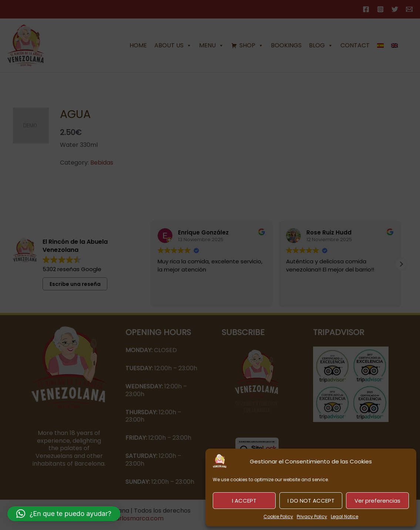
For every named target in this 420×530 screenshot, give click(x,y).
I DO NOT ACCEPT (311, 501)
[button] (64, 514)
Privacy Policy (312, 517)
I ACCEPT (244, 501)
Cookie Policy (278, 517)
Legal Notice (345, 517)
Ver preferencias (377, 501)
